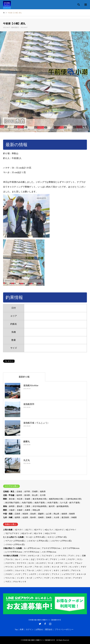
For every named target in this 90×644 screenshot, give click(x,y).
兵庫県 (27, 510)
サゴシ (80, 559)
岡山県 (56, 514)
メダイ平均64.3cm (49, 552)
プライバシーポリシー (64, 629)
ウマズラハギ (42, 559)
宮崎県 (49, 517)
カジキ (31, 563)
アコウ (71, 556)
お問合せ (39, 629)
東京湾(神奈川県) (40, 499)
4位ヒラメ (49, 530)
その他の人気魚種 (11, 556)
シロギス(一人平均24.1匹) (38, 541)
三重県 (27, 506)
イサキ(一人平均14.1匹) (15, 545)
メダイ (39, 570)
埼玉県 (20, 499)
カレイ (18, 559)
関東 (5, 499)
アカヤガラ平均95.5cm (51, 548)
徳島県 (64, 514)
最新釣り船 (24, 377)
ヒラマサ (19, 567)
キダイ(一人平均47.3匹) (57, 537)
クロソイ (48, 570)
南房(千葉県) (40, 503)
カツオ (68, 578)
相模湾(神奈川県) (56, 499)
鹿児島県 (65, 517)
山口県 (49, 514)
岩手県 (27, 492)
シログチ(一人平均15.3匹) (61, 541)
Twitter (40, 624)
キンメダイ (74, 567)
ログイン (30, 629)
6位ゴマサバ (71, 530)
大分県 (56, 517)
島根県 (72, 514)
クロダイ (9, 574)
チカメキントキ (20, 582)
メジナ (18, 574)
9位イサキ (38, 533)
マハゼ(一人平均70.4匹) (35, 537)
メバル (26, 559)
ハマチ (62, 559)
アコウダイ (78, 578)
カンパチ (69, 563)
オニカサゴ (41, 563)
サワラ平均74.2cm (32, 552)
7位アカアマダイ (12, 533)
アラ (25, 574)
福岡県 (17, 517)
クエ (78, 556)
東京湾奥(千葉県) (12, 503)
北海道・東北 (9, 492)
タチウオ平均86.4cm (71, 548)
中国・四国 (8, 514)
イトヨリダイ (44, 574)
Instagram (50, 624)
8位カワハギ (27, 533)
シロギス (9, 570)
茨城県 (27, 499)
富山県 (35, 495)
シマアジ (38, 578)
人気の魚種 (8, 530)
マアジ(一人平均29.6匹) (15, 541)
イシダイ (21, 578)
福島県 (43, 492)
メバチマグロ (60, 556)
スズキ (47, 567)
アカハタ (30, 570)
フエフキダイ (47, 556)
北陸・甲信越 (9, 495)
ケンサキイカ (57, 578)
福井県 (19, 495)
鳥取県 (25, 514)
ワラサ (23, 556)
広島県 (17, 514)
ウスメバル (10, 578)
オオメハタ (81, 574)
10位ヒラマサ (50, 533)
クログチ (71, 559)
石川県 (43, 495)
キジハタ (55, 567)
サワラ (64, 567)
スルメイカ (20, 570)
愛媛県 (41, 514)
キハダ (29, 578)
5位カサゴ (59, 530)
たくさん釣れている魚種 (13, 537)
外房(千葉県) (53, 503)
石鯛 (84, 556)
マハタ (50, 563)
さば (33, 559)
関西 (5, 510)
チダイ (84, 567)
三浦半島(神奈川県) (73, 499)
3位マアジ (38, 530)
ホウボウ (65, 570)
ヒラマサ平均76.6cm (14, 552)
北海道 (19, 492)
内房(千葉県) (27, 503)
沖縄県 (74, 517)
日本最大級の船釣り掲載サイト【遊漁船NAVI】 (45, 620)
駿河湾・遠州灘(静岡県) (59, 506)
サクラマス (22, 563)
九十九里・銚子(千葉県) (70, 503)
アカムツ (79, 563)
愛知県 (20, 506)
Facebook (45, 624)
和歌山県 (36, 510)
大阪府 (12, 510)
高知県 (33, 514)
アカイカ (9, 559)
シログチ (33, 574)
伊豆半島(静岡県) (40, 506)
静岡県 (12, 506)
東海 (5, 506)
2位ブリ (29, 530)
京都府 (20, 510)
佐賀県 (25, 517)
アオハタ (38, 567)
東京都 (12, 499)
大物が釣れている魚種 (12, 548)
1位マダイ (19, 530)
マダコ (8, 582)
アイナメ (55, 574)
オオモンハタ (34, 556)
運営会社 (49, 629)
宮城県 (35, 492)
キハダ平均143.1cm (32, 548)
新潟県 (27, 495)
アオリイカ (76, 570)
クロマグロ (10, 563)
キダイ (56, 570)
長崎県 (41, 517)
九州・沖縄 (8, 517)
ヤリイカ (9, 567)
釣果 (22, 629)
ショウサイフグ (68, 574)
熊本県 (33, 517)
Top (16, 629)
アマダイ (54, 559)
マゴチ (47, 578)
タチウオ (59, 563)
